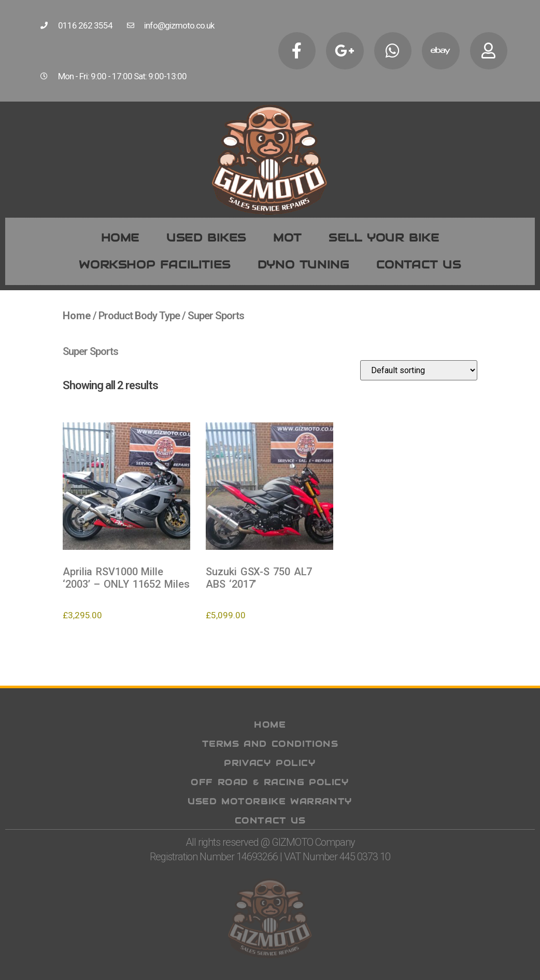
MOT (287, 238)
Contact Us (270, 821)
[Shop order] (419, 370)
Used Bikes (206, 238)
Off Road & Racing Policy (270, 782)
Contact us (419, 265)
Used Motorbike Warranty (270, 801)
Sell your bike (384, 238)
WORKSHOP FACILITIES (154, 265)
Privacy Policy (270, 763)
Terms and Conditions (270, 744)
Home (120, 238)
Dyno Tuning (303, 265)
